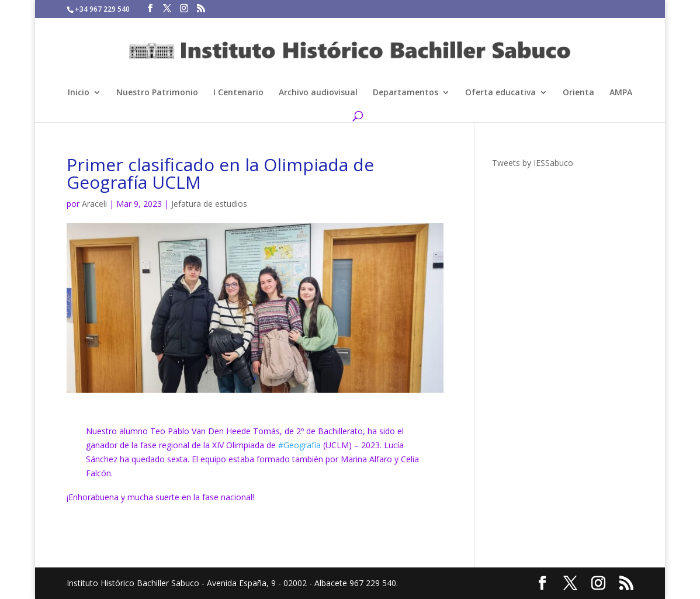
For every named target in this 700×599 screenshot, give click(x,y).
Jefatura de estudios (209, 204)
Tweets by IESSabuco (533, 163)
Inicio (79, 93)
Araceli (94, 204)
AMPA (621, 93)
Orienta (578, 93)
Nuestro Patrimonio (157, 93)
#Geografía (299, 445)
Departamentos (406, 93)
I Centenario (238, 93)
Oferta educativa (500, 93)
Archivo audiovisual (318, 93)
